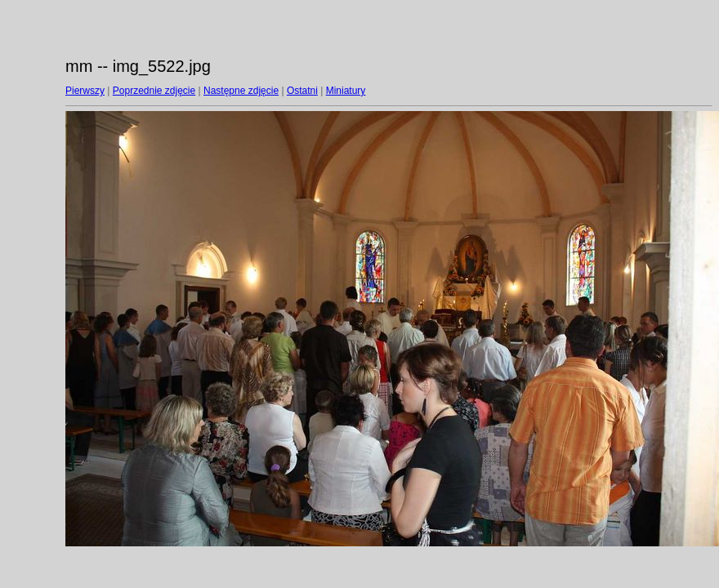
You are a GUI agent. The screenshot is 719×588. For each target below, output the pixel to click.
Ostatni (302, 91)
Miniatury (346, 91)
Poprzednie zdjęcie (154, 91)
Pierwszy (85, 91)
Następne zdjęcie (241, 91)
